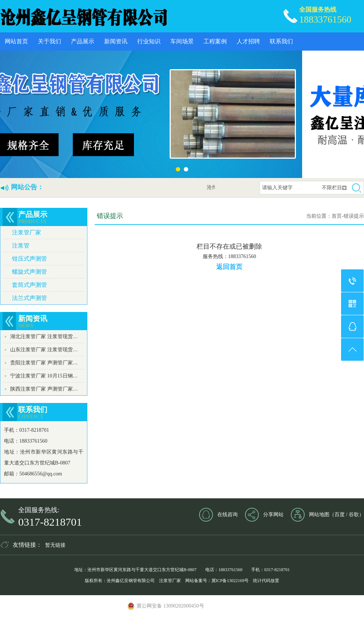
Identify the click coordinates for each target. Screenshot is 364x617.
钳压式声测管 (29, 259)
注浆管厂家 (27, 232)
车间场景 (182, 41)
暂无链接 (55, 545)
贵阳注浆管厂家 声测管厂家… (44, 363)
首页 (337, 216)
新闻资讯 (116, 41)
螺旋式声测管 (29, 272)
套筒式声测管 (29, 285)
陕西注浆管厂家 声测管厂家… (44, 389)
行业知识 (149, 41)
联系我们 (281, 41)
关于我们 (50, 41)
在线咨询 (227, 515)
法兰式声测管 (29, 298)
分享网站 (273, 515)
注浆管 (21, 246)
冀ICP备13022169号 (230, 581)
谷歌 (354, 515)
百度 (340, 515)
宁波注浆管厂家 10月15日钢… (44, 376)
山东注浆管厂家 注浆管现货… (44, 350)
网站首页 (16, 41)
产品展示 (83, 41)
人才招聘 (248, 41)
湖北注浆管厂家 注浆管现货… (44, 337)
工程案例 (215, 41)
